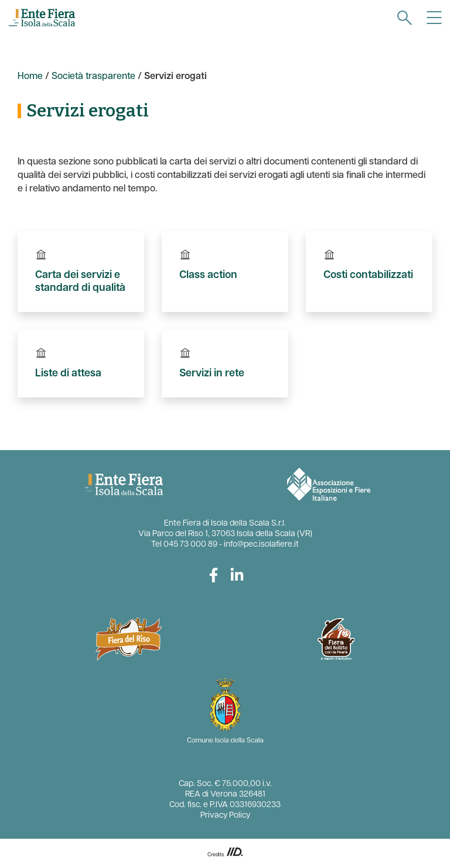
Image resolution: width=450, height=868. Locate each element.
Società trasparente (93, 77)
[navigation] (405, 18)
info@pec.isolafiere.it (261, 545)
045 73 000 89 (190, 545)
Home (30, 77)
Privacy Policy (225, 816)
